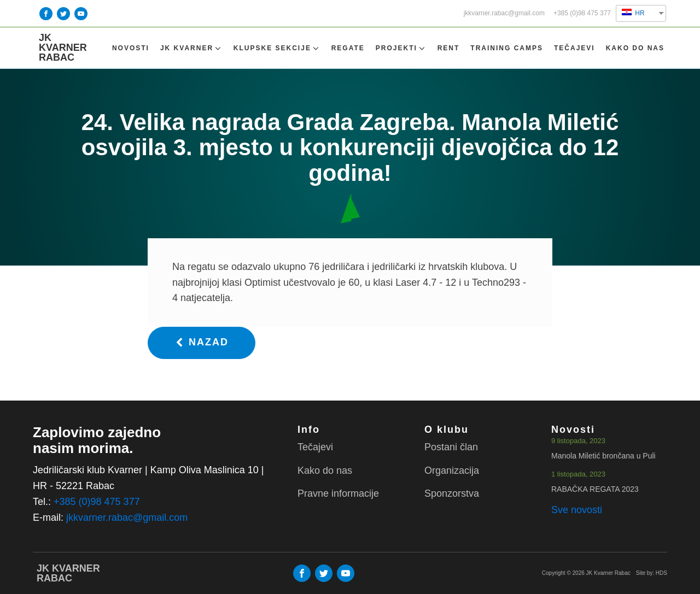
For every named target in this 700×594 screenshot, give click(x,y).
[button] (202, 343)
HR (633, 13)
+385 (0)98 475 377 (582, 13)
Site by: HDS (652, 573)
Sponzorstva (452, 493)
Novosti (131, 48)
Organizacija (452, 471)
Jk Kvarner (191, 48)
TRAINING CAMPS (507, 48)
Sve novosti (577, 510)
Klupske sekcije (277, 48)
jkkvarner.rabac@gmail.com (504, 13)
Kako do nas (635, 48)
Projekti (401, 48)
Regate (348, 48)
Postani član (451, 447)
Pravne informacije (338, 493)
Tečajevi (574, 48)
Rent (449, 48)
